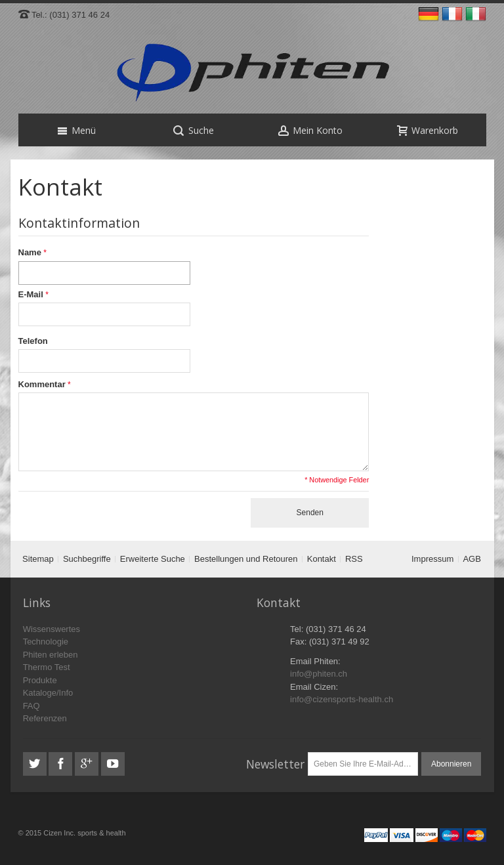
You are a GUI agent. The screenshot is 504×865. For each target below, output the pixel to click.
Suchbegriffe (87, 559)
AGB (472, 559)
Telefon (33, 341)
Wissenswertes (52, 629)
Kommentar (42, 384)
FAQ (31, 706)
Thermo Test (47, 667)
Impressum (432, 559)
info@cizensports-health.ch (342, 699)
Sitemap (38, 559)
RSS (354, 559)
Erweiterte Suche (153, 559)
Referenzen (45, 718)
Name (30, 252)
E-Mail (31, 294)
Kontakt (322, 559)
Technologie (46, 642)
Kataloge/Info (48, 693)
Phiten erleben (51, 655)
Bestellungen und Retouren (246, 559)
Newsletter (275, 764)
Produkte (40, 680)
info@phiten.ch (319, 674)
